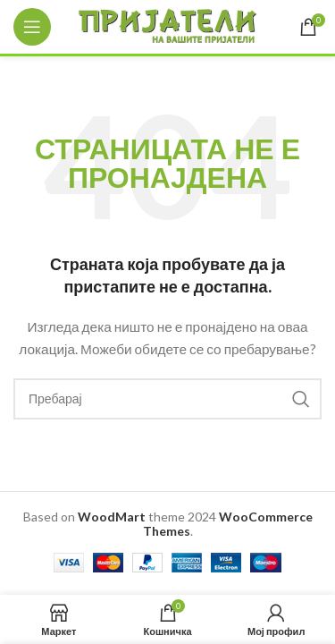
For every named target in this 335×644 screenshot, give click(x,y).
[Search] (167, 399)
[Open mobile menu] (32, 27)
